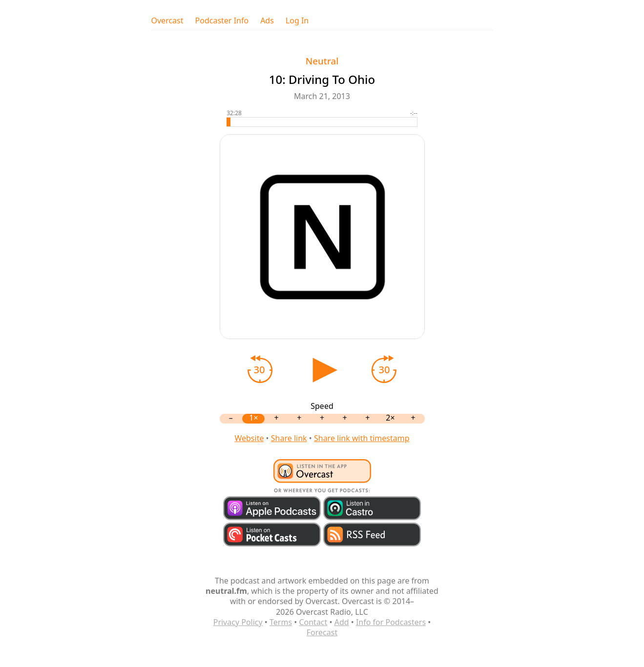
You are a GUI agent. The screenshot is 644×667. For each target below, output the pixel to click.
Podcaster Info (222, 21)
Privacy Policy (238, 622)
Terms (281, 622)
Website (249, 438)
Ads (267, 21)
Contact (313, 622)
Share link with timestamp (362, 438)
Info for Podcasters (391, 622)
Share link (289, 438)
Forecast (322, 632)
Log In (297, 21)
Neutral (322, 61)
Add (342, 622)
